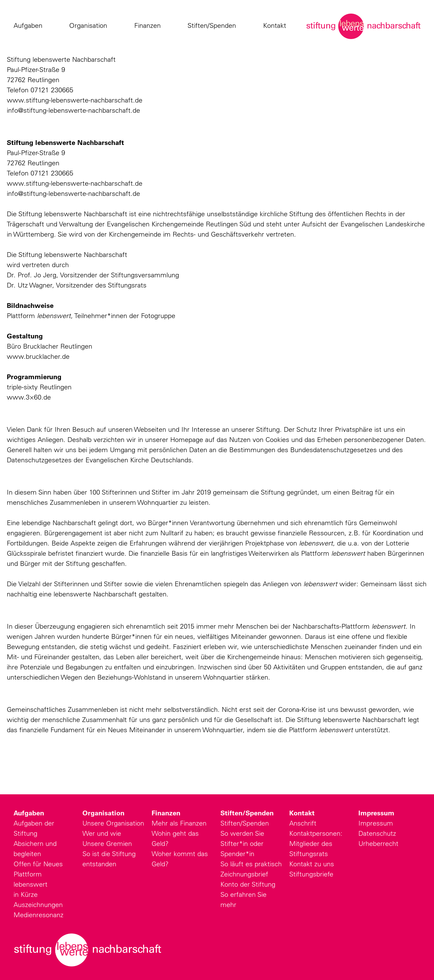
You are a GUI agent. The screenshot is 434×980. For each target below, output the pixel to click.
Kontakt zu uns (312, 864)
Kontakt (276, 25)
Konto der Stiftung (248, 884)
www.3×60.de (29, 397)
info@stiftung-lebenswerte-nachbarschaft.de (73, 110)
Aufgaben (30, 25)
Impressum (376, 813)
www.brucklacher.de (38, 356)
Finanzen (149, 25)
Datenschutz (377, 833)
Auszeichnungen (38, 904)
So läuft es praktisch (251, 864)
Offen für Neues (38, 864)
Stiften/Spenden (213, 25)
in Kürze (26, 894)
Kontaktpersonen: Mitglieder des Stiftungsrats (316, 843)
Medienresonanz (38, 915)
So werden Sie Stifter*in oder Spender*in (242, 843)
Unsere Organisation (113, 823)
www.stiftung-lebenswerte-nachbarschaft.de (75, 100)
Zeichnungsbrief (244, 874)
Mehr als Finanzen (179, 823)
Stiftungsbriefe (311, 874)
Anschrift (303, 823)
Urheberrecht (378, 843)
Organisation (90, 25)
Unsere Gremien (107, 843)
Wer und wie (102, 833)
